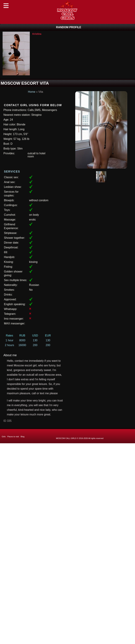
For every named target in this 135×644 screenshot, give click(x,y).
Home (32, 92)
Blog (23, 437)
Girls (4, 437)
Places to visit (13, 437)
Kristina (37, 34)
